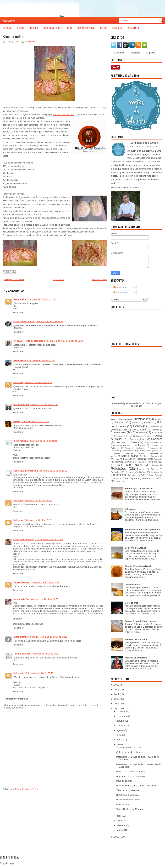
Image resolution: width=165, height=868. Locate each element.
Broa (18, 42)
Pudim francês (133, 585)
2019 (117, 685)
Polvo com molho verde (128, 800)
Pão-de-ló (128, 459)
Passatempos (133, 28)
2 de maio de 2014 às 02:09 (38, 382)
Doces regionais (138, 439)
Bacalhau (120, 422)
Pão (144, 456)
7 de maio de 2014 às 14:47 (45, 654)
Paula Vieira (20, 299)
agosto (120, 730)
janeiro (120, 830)
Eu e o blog (119, 53)
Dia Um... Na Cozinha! (64, 115)
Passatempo (117, 462)
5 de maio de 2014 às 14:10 (53, 637)
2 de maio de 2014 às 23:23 (38, 520)
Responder (18, 312)
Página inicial (9, 21)
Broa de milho (13, 36)
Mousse (154, 453)
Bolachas (148, 422)
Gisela (17, 421)
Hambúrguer (141, 448)
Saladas (155, 469)
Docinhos (157, 439)
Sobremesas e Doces (53, 28)
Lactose (114, 451)
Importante (155, 448)
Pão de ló (155, 456)
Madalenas (145, 451)
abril (119, 816)
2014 (117, 708)
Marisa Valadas (21, 405)
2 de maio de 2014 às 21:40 (35, 421)
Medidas (129, 453)
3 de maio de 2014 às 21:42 (45, 582)
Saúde (142, 472)
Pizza (160, 462)
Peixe (150, 462)
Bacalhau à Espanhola (127, 795)
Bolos (137, 426)
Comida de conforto (24, 321)
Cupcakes (139, 436)
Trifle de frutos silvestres (128, 790)
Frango (130, 445)
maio (119, 744)
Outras (104, 28)
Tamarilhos (115, 478)
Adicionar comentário (17, 699)
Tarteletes (146, 478)
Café (134, 430)
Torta (119, 482)
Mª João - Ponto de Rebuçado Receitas (34, 341)
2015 (117, 704)
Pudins (138, 465)
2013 (117, 837)
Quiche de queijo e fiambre (130, 752)
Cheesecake (118, 432)
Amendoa (125, 419)
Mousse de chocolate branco (130, 772)
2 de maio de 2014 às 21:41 (43, 441)
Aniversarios (141, 419)
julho (119, 735)
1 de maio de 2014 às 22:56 (70, 341)
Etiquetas (135, 53)
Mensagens (120, 287)
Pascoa (157, 459)
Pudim (119, 465)
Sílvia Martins (21, 441)
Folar (147, 442)
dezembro (122, 711)
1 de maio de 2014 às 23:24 (41, 360)
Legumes (125, 451)
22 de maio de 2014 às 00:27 (39, 673)
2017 (117, 694)
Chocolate (139, 432)
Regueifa (141, 469)
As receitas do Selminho (145, 143)
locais (134, 451)
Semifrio (155, 472)
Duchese (121, 442)
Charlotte (155, 430)
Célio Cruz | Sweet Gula (26, 471)
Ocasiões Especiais (86, 28)
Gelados (155, 445)
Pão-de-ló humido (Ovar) (138, 566)
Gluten (127, 448)
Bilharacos (130, 509)
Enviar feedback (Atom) (27, 789)
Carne (143, 430)
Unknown (18, 382)
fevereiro (121, 825)
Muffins (114, 456)
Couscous (118, 436)
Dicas (70, 28)
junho (120, 740)
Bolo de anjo (131, 603)
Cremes (129, 436)
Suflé (143, 475)
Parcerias (117, 28)
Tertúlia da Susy (22, 654)
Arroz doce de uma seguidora (131, 776)
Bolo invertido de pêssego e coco (143, 530)
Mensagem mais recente (14, 280)
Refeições (33, 28)
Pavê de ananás (124, 781)
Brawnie (114, 430)
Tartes (159, 478)
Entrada (135, 442)
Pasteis (131, 462)
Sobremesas (118, 475)
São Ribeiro (20, 360)
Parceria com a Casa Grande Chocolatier (137, 786)
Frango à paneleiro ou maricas (141, 621)
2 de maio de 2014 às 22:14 (38, 501)
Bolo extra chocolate (136, 639)
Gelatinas (115, 448)
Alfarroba (114, 419)
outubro (121, 721)
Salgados (115, 472)
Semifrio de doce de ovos (129, 748)
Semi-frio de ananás (135, 548)
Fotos (156, 442)
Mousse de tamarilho (136, 658)
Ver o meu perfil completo (126, 188)
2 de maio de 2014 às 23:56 (49, 540)
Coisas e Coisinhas (24, 540)
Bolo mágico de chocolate (139, 488)
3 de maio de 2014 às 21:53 (44, 599)
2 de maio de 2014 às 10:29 (44, 405)
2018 (117, 690)
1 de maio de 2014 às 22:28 (41, 299)
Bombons (155, 427)
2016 (117, 699)
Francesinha (116, 445)
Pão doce (115, 459)
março (120, 821)
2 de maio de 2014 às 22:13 (53, 471)
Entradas (7, 28)
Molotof (142, 453)
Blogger (138, 406)
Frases (142, 445)
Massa (117, 453)
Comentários (120, 292)
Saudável (130, 472)
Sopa (135, 475)
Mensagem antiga (100, 280)
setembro (122, 726)
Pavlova (141, 462)
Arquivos (151, 53)
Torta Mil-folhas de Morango (130, 809)
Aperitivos (158, 419)
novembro (122, 716)
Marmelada (158, 451)
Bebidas (20, 28)
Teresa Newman (22, 582)
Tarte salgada (130, 478)
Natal (124, 456)
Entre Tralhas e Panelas (26, 637)
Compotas (157, 433)
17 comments (31, 42)
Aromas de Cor (21, 599)
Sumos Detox (154, 475)
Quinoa (155, 465)
